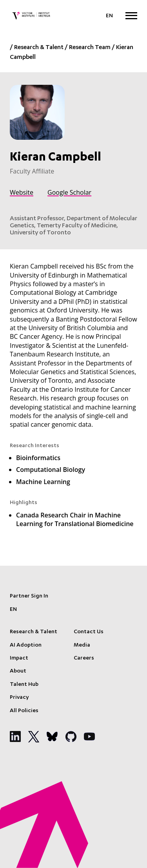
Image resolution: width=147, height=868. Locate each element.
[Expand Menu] (131, 16)
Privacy (19, 698)
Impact (19, 658)
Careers (84, 658)
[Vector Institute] (31, 16)
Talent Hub (24, 685)
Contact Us (89, 632)
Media (82, 645)
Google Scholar (69, 192)
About (18, 671)
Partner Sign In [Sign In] (29, 596)
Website (22, 192)
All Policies (24, 711)
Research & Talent (39, 48)
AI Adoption (26, 645)
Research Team (90, 48)
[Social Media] (15, 736)
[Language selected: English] (109, 16)
